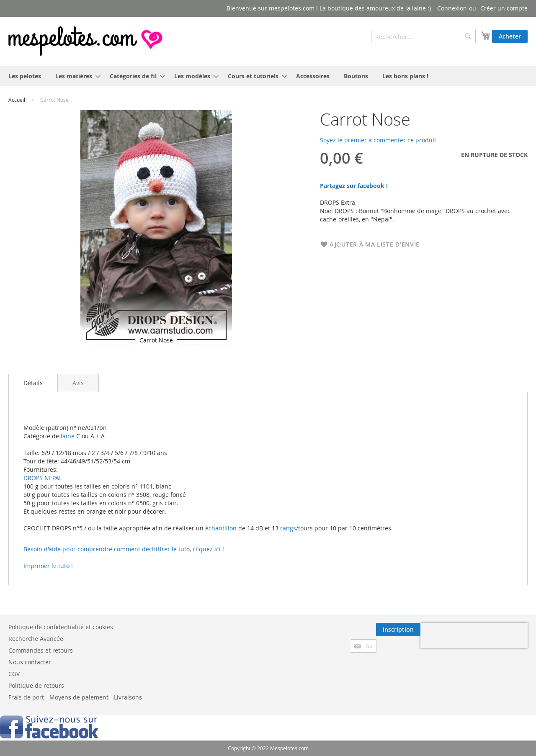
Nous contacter (30, 662)
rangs (287, 528)
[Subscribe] (398, 630)
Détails (33, 383)
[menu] (268, 76)
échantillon (221, 528)
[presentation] (474, 635)
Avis (78, 383)
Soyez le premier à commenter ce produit (378, 140)
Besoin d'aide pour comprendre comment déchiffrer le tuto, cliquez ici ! (124, 549)
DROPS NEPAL (43, 478)
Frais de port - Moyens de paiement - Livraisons (75, 697)
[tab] (33, 383)
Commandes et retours (41, 650)
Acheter (510, 36)
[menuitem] (25, 76)
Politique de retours (36, 685)
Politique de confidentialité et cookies (61, 627)
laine (67, 436)
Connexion (452, 8)
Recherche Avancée (36, 639)
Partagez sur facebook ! (354, 186)
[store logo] (86, 41)
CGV (14, 674)
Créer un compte (504, 8)
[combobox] (423, 36)
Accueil (17, 100)
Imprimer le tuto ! (48, 566)
